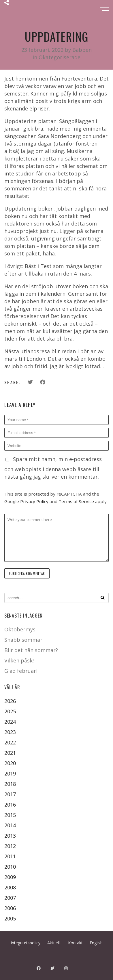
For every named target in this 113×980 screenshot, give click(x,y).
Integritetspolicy (26, 943)
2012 (10, 846)
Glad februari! (21, 671)
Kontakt (75, 943)
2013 (10, 836)
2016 (10, 805)
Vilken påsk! (19, 660)
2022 (10, 742)
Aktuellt (54, 943)
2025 (10, 711)
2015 (10, 815)
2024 (10, 722)
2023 (10, 732)
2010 (10, 867)
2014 (10, 825)
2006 (10, 908)
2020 (10, 763)
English (96, 943)
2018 (10, 784)
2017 (10, 794)
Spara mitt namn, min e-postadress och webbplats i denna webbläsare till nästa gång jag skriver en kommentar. (53, 468)
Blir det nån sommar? (31, 650)
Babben (82, 50)
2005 (10, 918)
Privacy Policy (34, 501)
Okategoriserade (60, 57)
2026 (10, 701)
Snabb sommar (23, 640)
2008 (10, 887)
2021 (10, 753)
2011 (10, 856)
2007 (10, 898)
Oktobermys (20, 629)
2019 (10, 773)
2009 (10, 877)
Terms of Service (76, 501)
